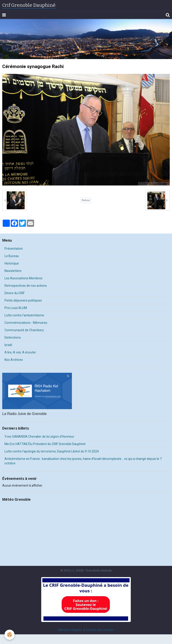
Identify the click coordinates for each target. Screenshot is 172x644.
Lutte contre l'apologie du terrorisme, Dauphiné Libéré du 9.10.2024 (52, 451)
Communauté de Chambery (24, 330)
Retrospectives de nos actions (26, 286)
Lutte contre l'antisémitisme (24, 315)
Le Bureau (12, 256)
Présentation (14, 249)
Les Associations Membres (24, 278)
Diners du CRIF (15, 293)
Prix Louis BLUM (16, 308)
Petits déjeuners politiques (23, 300)
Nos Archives (14, 360)
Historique (12, 263)
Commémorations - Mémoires (26, 323)
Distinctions (13, 337)
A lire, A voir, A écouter (20, 352)
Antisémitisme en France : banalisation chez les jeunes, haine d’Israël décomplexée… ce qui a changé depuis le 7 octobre (83, 461)
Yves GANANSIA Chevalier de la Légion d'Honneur (39, 437)
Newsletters (13, 271)
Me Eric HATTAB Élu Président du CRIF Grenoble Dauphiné (45, 444)
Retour (86, 200)
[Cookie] (10, 635)
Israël (8, 345)
